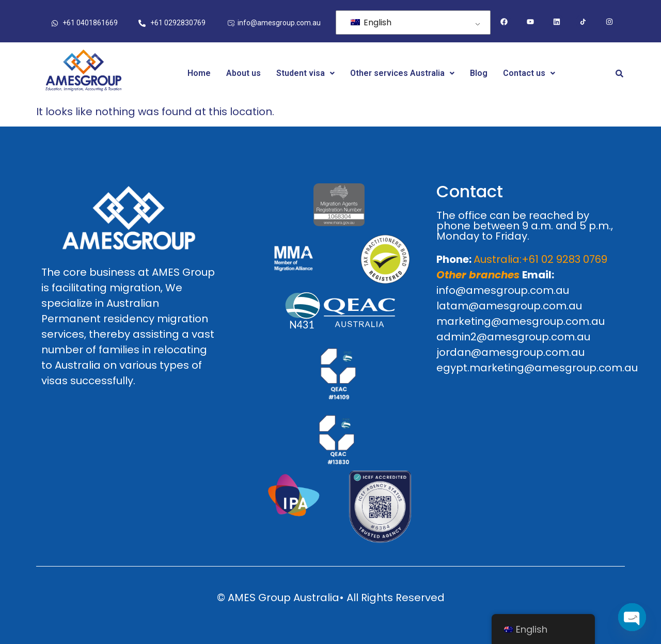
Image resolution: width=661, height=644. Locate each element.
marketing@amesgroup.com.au (521, 321)
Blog (479, 73)
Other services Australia (402, 73)
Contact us (529, 73)
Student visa (305, 73)
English (371, 22)
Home (199, 73)
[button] (305, 73)
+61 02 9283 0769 (564, 259)
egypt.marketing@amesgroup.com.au (537, 368)
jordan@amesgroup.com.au (510, 352)
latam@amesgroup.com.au (509, 306)
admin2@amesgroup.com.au (513, 337)
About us (243, 73)
